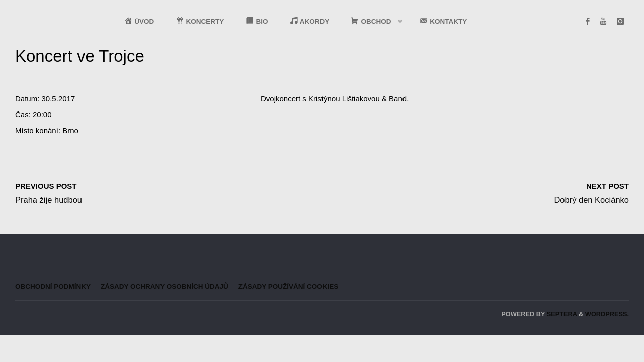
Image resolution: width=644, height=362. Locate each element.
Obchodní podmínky (53, 286)
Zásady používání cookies (289, 286)
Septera (561, 314)
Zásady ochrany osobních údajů (165, 286)
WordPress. (607, 314)
